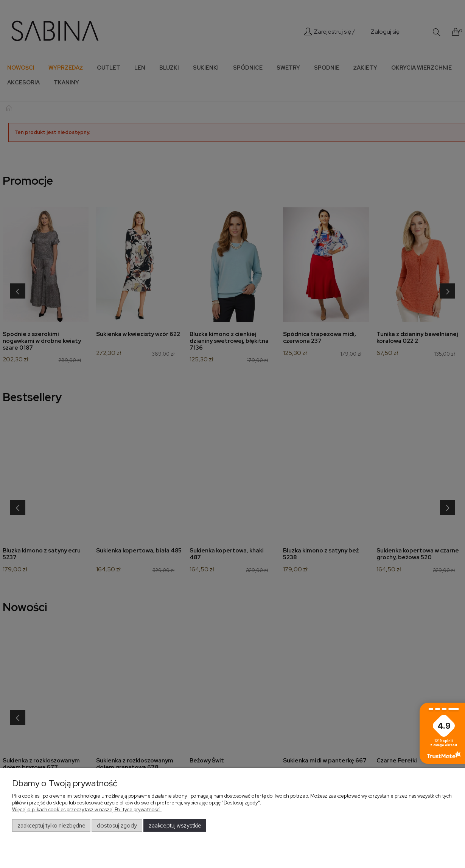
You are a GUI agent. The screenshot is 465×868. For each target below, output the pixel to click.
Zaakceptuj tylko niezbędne (51, 826)
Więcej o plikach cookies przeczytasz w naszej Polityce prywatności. (87, 810)
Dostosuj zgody (117, 826)
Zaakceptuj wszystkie (175, 826)
